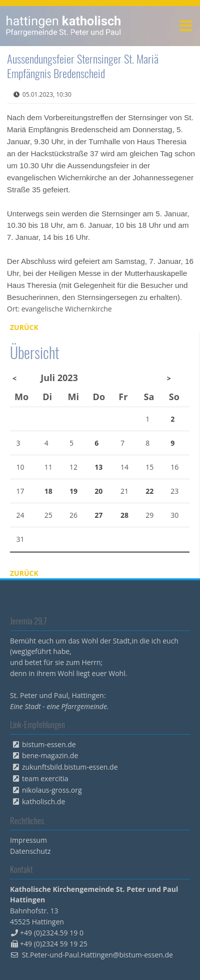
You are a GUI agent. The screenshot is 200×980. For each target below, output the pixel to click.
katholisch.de (43, 801)
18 (48, 491)
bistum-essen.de (49, 744)
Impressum (28, 840)
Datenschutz (30, 851)
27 (98, 515)
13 (98, 467)
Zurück (24, 327)
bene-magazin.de (50, 755)
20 (98, 491)
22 (149, 491)
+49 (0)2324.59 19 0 (52, 933)
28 (124, 515)
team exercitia (45, 778)
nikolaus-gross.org (52, 790)
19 (73, 491)
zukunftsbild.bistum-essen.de (70, 767)
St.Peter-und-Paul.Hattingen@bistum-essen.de (97, 955)
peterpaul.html (64, 26)
